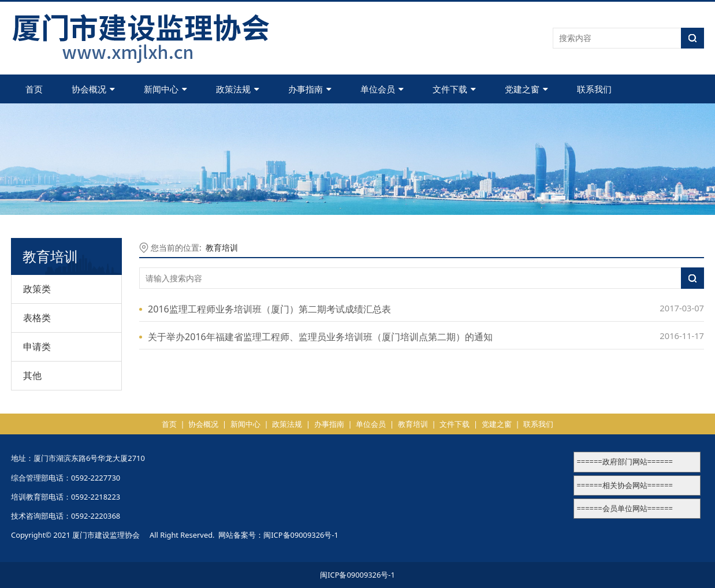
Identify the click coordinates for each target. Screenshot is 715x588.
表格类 (37, 318)
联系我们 (594, 89)
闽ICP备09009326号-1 (301, 535)
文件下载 (454, 89)
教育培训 (222, 248)
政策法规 (238, 89)
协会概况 (93, 89)
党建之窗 (526, 89)
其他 (32, 375)
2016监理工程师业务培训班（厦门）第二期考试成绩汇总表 (269, 309)
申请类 (37, 347)
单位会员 (382, 89)
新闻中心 (165, 89)
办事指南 (310, 89)
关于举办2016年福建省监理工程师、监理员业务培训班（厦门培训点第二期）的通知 (320, 337)
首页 (34, 89)
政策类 (37, 289)
